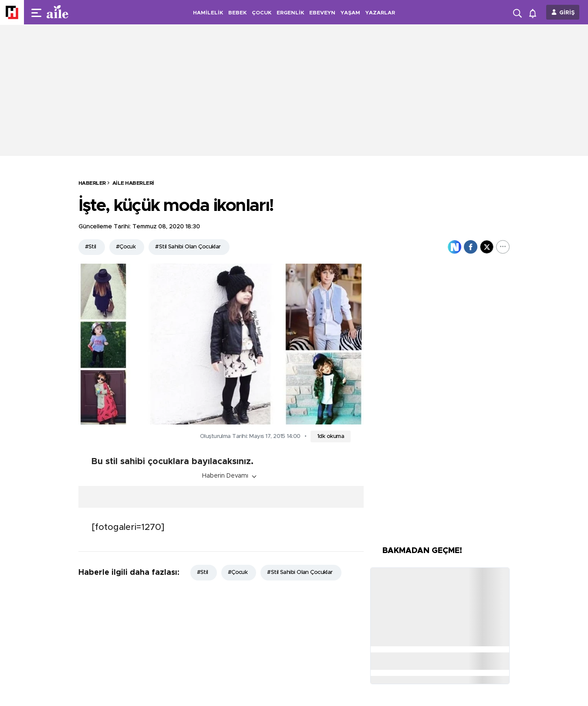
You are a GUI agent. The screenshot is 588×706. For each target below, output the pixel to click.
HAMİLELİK (208, 13)
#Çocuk (126, 247)
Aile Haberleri (133, 183)
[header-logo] (75, 12)
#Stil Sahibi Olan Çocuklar (188, 247)
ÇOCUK (262, 13)
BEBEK (237, 13)
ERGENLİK (290, 13)
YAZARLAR (380, 13)
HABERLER (92, 183)
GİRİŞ (567, 13)
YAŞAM (350, 13)
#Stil (91, 247)
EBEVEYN (322, 13)
